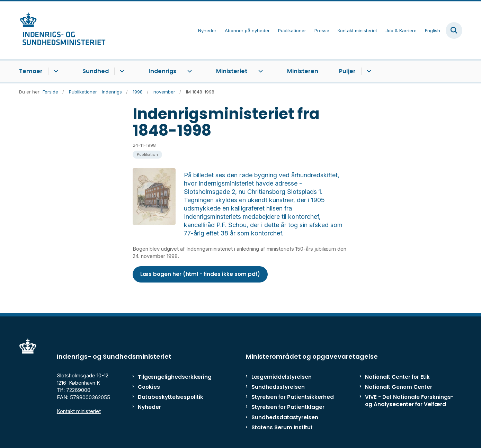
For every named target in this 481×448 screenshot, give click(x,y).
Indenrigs (162, 71)
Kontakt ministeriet (79, 395)
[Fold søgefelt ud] (454, 30)
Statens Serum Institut (282, 411)
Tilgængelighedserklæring (167, 360)
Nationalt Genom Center (399, 370)
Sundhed (96, 71)
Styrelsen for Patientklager (288, 390)
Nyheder (149, 390)
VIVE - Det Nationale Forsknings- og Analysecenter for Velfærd (409, 384)
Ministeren (303, 71)
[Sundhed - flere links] (121, 71)
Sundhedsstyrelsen (278, 370)
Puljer (347, 71)
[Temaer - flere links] (55, 71)
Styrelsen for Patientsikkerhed (293, 380)
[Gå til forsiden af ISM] (62, 30)
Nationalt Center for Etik (397, 360)
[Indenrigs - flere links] (189, 71)
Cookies (149, 370)
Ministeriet (232, 71)
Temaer (31, 71)
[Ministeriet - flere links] (260, 71)
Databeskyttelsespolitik (167, 380)
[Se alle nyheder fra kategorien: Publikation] (147, 155)
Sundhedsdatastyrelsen (285, 401)
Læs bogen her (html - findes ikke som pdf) (200, 257)
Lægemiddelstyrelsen (282, 360)
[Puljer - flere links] (368, 71)
